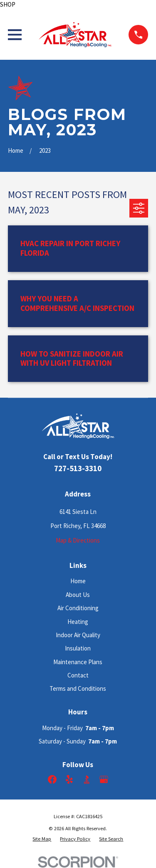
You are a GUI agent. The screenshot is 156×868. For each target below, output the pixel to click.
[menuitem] (42, 839)
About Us (78, 595)
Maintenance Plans (78, 662)
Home (78, 581)
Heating (78, 622)
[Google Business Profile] (104, 779)
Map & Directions (78, 540)
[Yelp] (69, 779)
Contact (78, 675)
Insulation (78, 648)
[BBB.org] (87, 779)
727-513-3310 (78, 468)
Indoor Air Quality (78, 635)
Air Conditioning (78, 608)
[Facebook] (52, 779)
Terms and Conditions (78, 688)
